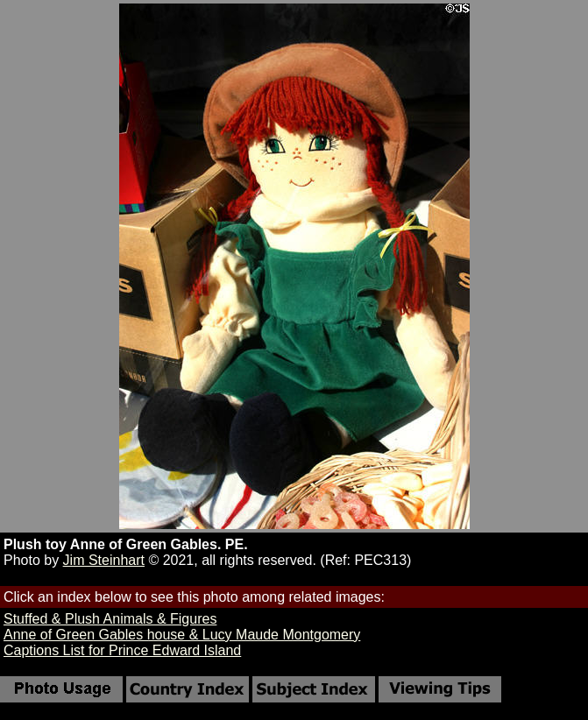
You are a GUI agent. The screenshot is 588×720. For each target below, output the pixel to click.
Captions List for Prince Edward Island (122, 650)
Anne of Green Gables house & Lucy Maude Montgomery (182, 635)
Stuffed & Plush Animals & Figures (110, 619)
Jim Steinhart (104, 560)
